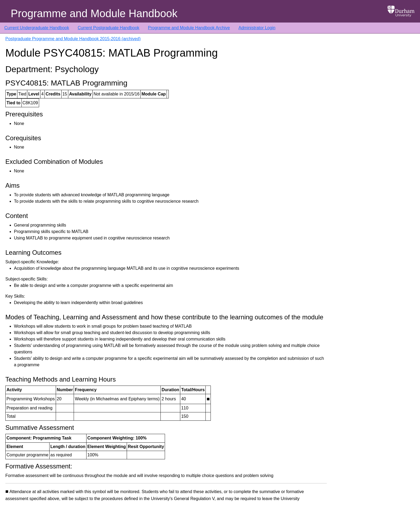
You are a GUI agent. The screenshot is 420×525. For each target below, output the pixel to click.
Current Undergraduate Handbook (37, 28)
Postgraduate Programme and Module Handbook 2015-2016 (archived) (73, 39)
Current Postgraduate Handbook (108, 28)
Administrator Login (257, 28)
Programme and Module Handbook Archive (189, 28)
